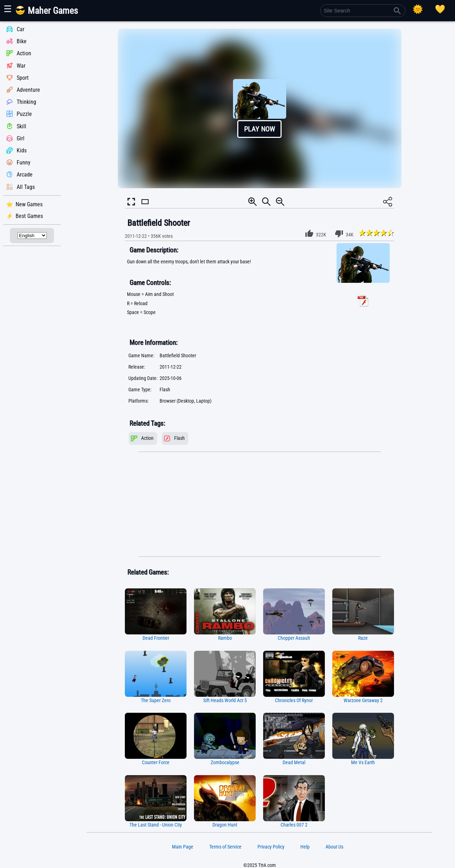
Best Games (29, 216)
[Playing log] (440, 9)
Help (305, 847)
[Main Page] (51, 13)
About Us (334, 847)
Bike (22, 41)
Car (21, 29)
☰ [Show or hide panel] (8, 9)
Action (24, 54)
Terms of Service (225, 847)
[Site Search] (363, 11)
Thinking (26, 102)
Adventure (28, 90)
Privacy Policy (271, 847)
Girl (21, 138)
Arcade (25, 175)
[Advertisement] (260, 504)
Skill (21, 126)
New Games (29, 204)
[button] (260, 108)
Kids (22, 150)
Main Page (183, 847)
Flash (179, 438)
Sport (23, 78)
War (21, 66)
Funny (24, 163)
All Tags (26, 187)
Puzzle (24, 114)
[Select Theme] (418, 9)
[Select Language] (32, 236)
